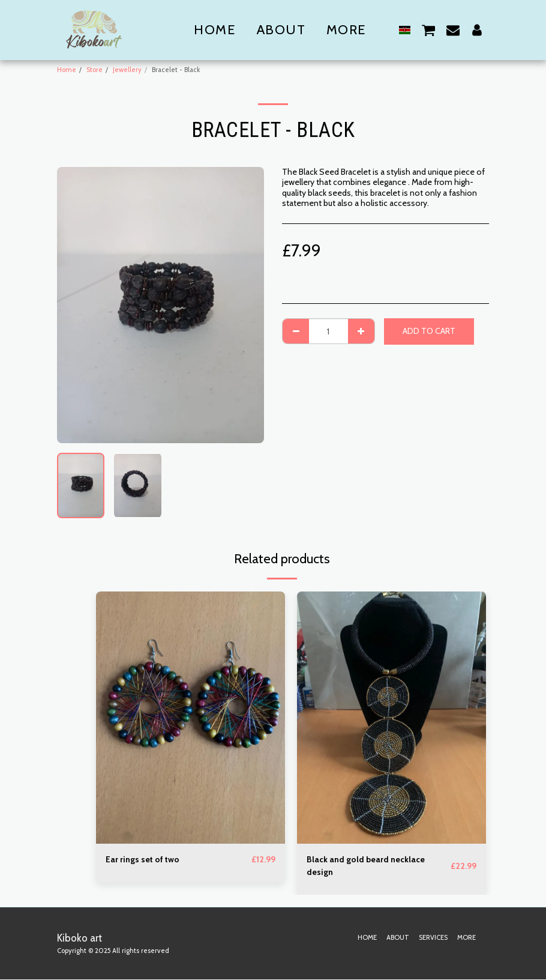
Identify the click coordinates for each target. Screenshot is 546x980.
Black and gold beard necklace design (366, 866)
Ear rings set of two (142, 859)
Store (94, 70)
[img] (190, 718)
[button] (428, 30)
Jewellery (127, 70)
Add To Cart (429, 331)
